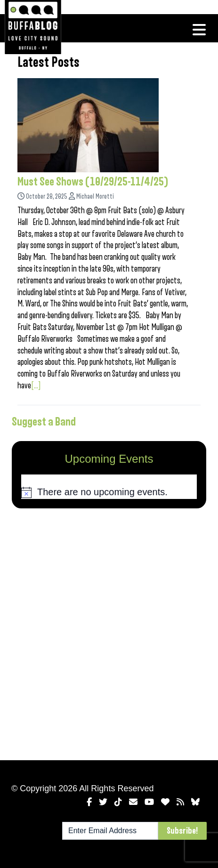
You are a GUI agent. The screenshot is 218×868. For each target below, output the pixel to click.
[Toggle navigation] (199, 30)
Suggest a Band (44, 422)
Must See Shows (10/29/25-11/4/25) (93, 182)
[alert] (109, 492)
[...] (36, 386)
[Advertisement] (109, 632)
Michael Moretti (95, 197)
